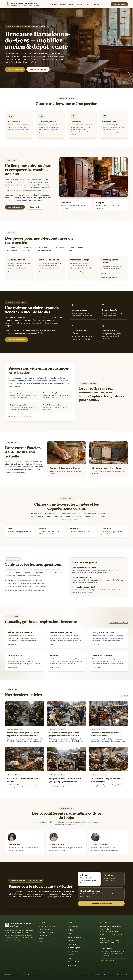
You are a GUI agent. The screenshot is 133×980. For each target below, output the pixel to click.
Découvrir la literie (45, 272)
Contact (96, 4)
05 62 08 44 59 (109, 878)
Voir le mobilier (13, 272)
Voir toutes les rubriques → (119, 623)
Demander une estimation (38, 69)
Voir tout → (124, 696)
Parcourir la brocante (15, 207)
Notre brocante (73, 926)
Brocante (63, 4)
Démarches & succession (46, 926)
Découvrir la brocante (15, 69)
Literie (80, 4)
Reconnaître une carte (109, 277)
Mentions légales (74, 948)
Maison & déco (42, 936)
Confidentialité (73, 951)
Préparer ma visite (35, 207)
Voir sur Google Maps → (107, 960)
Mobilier (72, 4)
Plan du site (72, 965)
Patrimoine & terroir (44, 942)
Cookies (71, 955)
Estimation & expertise (45, 929)
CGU (70, 958)
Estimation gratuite (119, 4)
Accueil (54, 4)
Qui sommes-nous (74, 937)
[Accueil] (23, 4)
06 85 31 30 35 (109, 880)
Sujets (88, 4)
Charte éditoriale (74, 962)
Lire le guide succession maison (20, 416)
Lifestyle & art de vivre (45, 932)
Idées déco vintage (77, 272)
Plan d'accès (73, 944)
